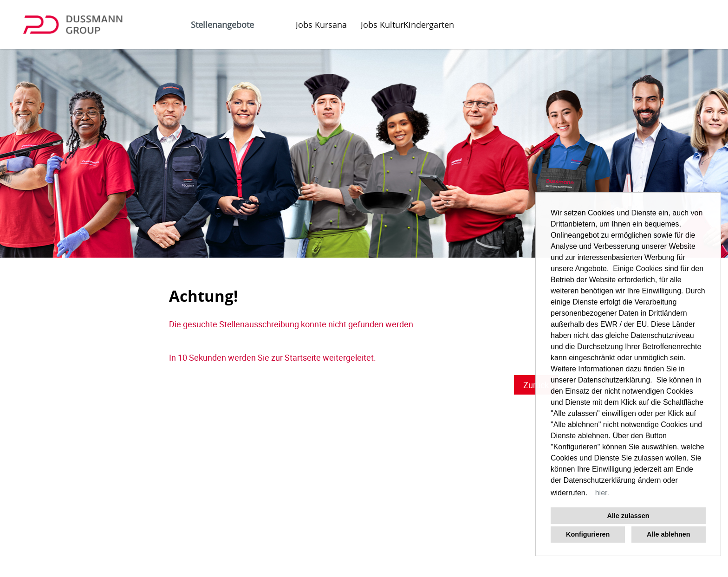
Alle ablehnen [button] (669, 534)
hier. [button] (602, 493)
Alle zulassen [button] (628, 516)
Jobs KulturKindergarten (407, 25)
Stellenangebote (222, 25)
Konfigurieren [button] (588, 534)
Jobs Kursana (321, 25)
